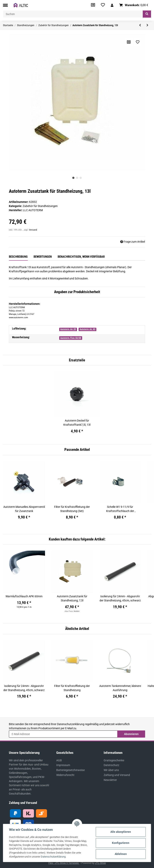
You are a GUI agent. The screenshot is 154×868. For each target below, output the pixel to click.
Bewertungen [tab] (43, 257)
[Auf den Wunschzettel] (138, 42)
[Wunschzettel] (103, 5)
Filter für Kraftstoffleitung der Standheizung (72, 688)
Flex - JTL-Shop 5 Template (64, 863)
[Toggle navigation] (5, 5)
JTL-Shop (100, 863)
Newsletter (110, 780)
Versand (33, 230)
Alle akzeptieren (121, 832)
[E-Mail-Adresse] (63, 734)
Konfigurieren (121, 843)
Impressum (63, 765)
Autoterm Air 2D (68, 329)
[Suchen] (73, 14)
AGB (59, 760)
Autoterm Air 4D (87, 329)
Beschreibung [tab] (18, 257)
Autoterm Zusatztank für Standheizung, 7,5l (72, 598)
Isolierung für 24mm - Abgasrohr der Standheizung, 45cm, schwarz (120, 598)
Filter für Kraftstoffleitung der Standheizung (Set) (72, 509)
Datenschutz (111, 765)
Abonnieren (131, 734)
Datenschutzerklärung (71, 724)
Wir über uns (111, 770)
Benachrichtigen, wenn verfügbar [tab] (81, 257)
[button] (112, 5)
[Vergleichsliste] (93, 5)
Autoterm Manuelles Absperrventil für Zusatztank (24, 509)
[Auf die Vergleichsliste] (129, 42)
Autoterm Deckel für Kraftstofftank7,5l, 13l (77, 423)
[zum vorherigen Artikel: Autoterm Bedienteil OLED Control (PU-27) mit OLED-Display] (140, 25)
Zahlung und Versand (117, 775)
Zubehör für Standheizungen (40, 206)
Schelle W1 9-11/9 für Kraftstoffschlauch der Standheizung (120, 509)
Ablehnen (121, 854)
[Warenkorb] (134, 5)
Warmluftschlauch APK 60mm (24, 596)
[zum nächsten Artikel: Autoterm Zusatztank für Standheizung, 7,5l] (147, 25)
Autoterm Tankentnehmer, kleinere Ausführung (120, 688)
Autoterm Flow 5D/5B (71, 338)
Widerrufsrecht (65, 775)
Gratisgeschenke (114, 760)
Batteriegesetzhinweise (70, 770)
